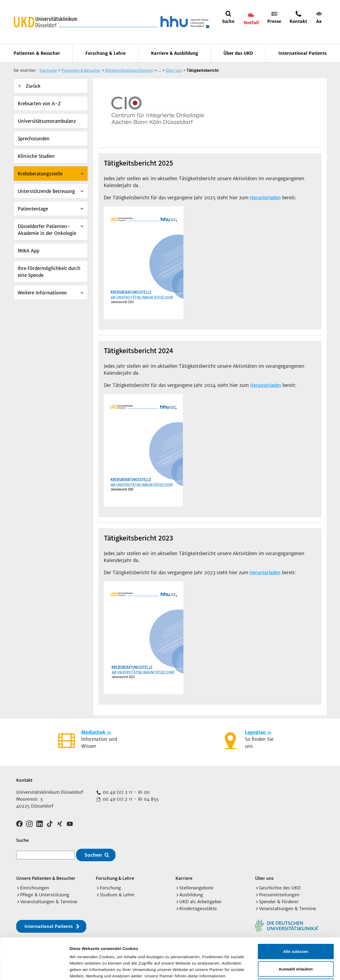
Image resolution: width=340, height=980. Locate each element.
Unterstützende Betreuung (46, 191)
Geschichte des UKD (280, 888)
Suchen (93, 855)
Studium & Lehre (117, 895)
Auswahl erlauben (296, 928)
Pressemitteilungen (279, 895)
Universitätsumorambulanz (47, 121)
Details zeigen (282, 970)
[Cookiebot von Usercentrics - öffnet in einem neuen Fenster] (34, 970)
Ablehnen (296, 945)
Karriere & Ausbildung (175, 53)
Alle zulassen (296, 910)
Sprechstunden (34, 139)
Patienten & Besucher (37, 53)
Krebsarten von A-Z (39, 104)
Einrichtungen (35, 888)
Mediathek (93, 732)
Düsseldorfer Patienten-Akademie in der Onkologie (47, 230)
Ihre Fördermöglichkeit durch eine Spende (49, 272)
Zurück (33, 86)
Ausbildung (191, 895)
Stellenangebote (196, 888)
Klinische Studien (36, 156)
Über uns (264, 878)
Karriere (184, 878)
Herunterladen (265, 198)
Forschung (110, 888)
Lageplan (255, 732)
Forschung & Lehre (106, 53)
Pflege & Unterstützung (45, 895)
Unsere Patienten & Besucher (46, 878)
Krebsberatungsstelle (40, 174)
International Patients (303, 53)
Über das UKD (238, 53)
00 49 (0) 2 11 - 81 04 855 (130, 799)
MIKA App (29, 251)
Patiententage (33, 209)
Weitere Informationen (42, 293)
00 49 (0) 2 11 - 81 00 (126, 792)
